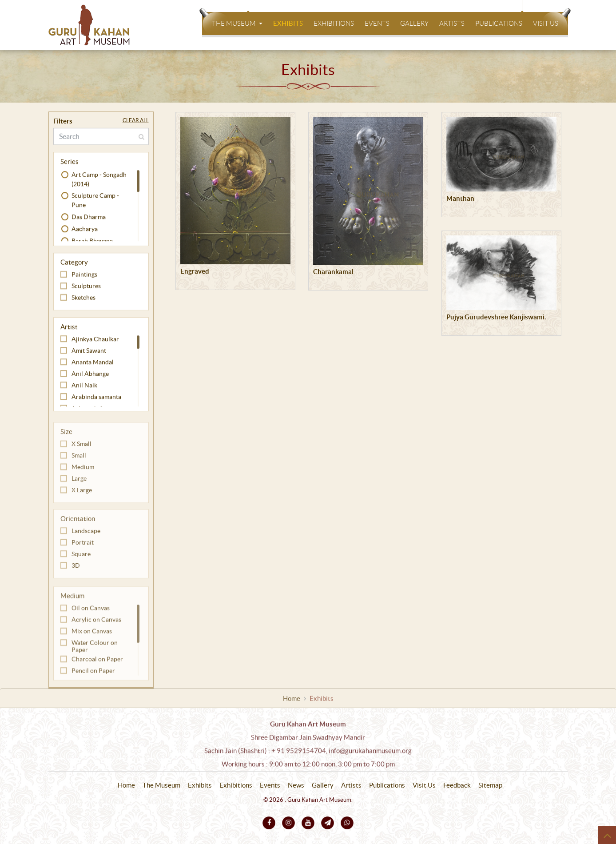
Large (79, 486)
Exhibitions (334, 24)
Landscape (86, 537)
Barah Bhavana (92, 242)
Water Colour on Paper (95, 655)
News (296, 785)
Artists (452, 24)
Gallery (414, 24)
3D (76, 572)
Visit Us (546, 24)
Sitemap (490, 785)
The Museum (234, 24)
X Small (81, 451)
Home (292, 700)
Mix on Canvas (92, 640)
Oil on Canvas (91, 617)
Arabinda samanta (96, 398)
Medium (83, 474)
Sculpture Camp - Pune (95, 201)
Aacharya (85, 230)
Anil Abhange (90, 375)
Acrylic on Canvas (96, 629)
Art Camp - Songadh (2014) (99, 181)
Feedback (457, 785)
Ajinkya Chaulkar (95, 340)
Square (81, 561)
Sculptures (86, 287)
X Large (82, 498)
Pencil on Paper (93, 680)
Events (377, 24)
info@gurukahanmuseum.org (370, 756)
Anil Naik (84, 386)
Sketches (83, 299)
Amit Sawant (89, 352)
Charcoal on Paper (97, 668)
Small (79, 463)
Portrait (83, 549)
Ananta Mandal (93, 363)
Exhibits (288, 24)
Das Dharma (89, 218)
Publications (499, 24)
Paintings (84, 275)
